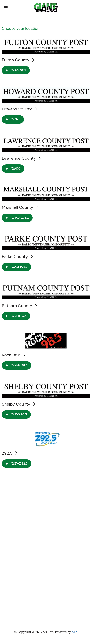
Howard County (19, 109)
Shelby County (18, 404)
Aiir (74, 632)
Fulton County (18, 60)
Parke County (17, 256)
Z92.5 (10, 453)
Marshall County (20, 207)
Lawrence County (21, 158)
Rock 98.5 (14, 355)
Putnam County (19, 306)
